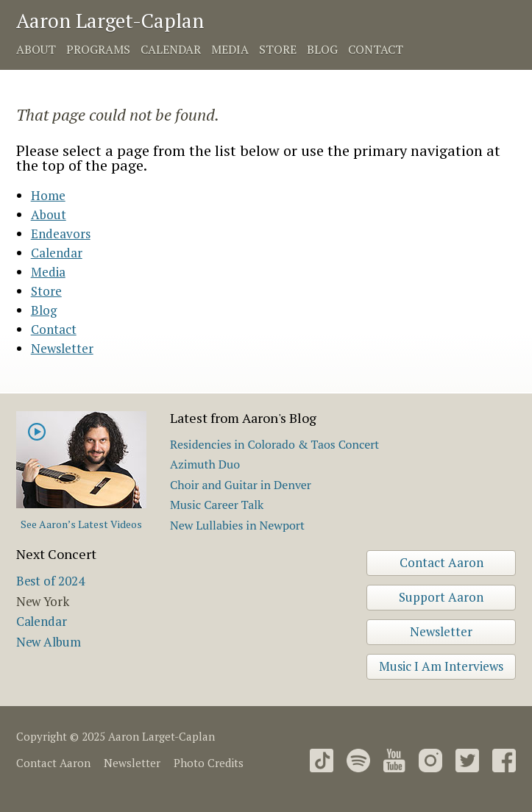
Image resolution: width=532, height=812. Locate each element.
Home (48, 195)
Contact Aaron (441, 562)
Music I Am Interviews (441, 666)
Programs (98, 49)
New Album (49, 642)
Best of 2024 (50, 581)
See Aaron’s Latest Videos (81, 524)
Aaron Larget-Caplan (110, 21)
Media (230, 49)
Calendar (171, 49)
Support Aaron (441, 597)
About (36, 49)
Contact (376, 49)
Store (278, 49)
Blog (322, 49)
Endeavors (61, 234)
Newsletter (62, 348)
